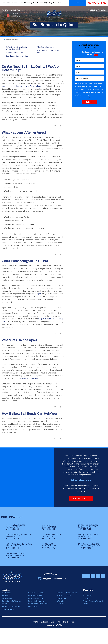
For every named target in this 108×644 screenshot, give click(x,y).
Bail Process (6, 609)
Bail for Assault (7, 615)
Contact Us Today (81, 515)
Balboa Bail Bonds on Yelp (93, 592)
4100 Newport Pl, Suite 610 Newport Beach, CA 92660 (15, 571)
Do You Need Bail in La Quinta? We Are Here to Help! (17, 48)
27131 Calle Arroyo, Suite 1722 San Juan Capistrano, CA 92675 (89, 561)
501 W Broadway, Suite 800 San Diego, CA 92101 (15, 542)
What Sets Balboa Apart (45, 47)
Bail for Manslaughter (35, 615)
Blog (85, 609)
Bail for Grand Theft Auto (37, 609)
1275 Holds (61, 620)
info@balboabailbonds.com (54, 595)
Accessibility (88, 612)
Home (3, 39)
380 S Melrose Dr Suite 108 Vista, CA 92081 (51, 552)
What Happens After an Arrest (17, 53)
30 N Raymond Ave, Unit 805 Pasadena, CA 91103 (88, 552)
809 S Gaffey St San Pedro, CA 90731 (49, 561)
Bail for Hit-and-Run (35, 612)
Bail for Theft (62, 615)
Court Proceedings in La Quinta (17, 56)
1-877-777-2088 (98, 3)
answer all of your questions (30, 394)
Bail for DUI (6, 620)
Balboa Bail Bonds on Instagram (84, 592)
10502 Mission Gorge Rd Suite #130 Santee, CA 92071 (18, 552)
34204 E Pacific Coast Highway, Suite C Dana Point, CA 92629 (20, 561)
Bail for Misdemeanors (36, 617)
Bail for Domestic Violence (11, 617)
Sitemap (86, 615)
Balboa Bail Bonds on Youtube (98, 592)
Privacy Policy (89, 98)
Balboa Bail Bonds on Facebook (88, 592)
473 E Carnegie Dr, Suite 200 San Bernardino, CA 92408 (88, 542)
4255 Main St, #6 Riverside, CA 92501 (49, 542)
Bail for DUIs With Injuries (11, 623)
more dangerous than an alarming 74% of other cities (36, 87)
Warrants (60, 617)
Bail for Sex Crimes (64, 612)
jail (59, 304)
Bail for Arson (7, 612)
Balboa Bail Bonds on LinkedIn (103, 592)
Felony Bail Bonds (8, 625)
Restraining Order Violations (67, 609)
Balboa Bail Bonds (12, 593)
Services (6, 606)
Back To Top (57, 127)
